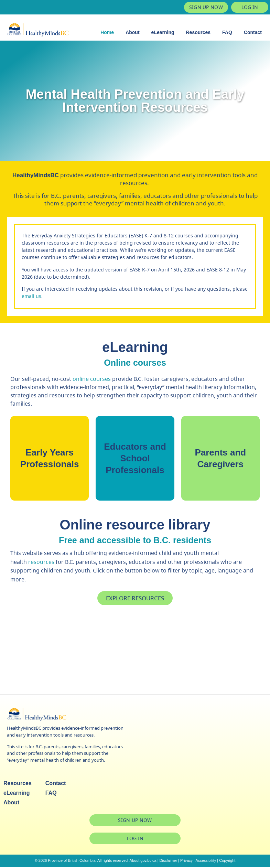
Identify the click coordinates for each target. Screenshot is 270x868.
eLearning (163, 32)
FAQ (227, 32)
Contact (253, 32)
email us (31, 296)
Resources (198, 32)
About (132, 32)
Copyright (227, 862)
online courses (92, 379)
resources (41, 563)
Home (107, 32)
